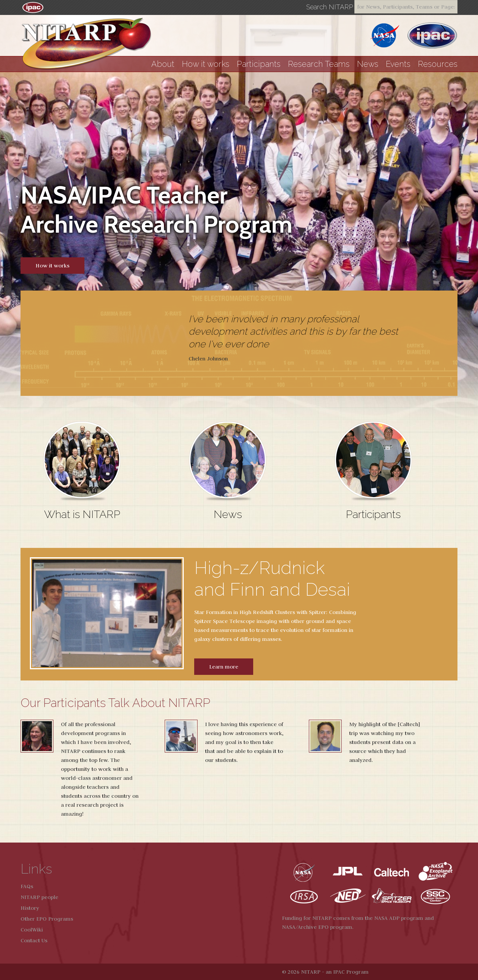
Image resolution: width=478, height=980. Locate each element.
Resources (438, 64)
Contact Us (34, 940)
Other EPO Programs (47, 919)
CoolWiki (32, 930)
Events (398, 64)
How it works (206, 64)
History (30, 908)
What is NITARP (82, 514)
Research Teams (319, 64)
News (368, 64)
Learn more (224, 667)
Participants (259, 64)
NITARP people (39, 897)
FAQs (27, 886)
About (163, 64)
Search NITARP (330, 7)
